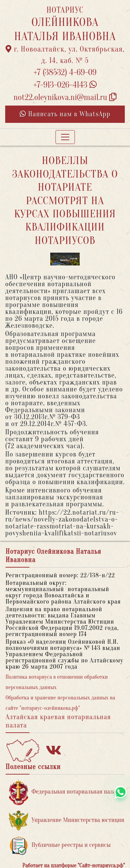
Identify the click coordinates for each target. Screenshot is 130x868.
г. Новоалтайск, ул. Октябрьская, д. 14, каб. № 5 (65, 55)
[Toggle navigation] (65, 137)
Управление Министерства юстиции (67, 820)
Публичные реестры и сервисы (60, 845)
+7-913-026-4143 (65, 85)
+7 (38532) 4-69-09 (65, 73)
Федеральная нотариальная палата (65, 792)
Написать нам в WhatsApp (65, 114)
